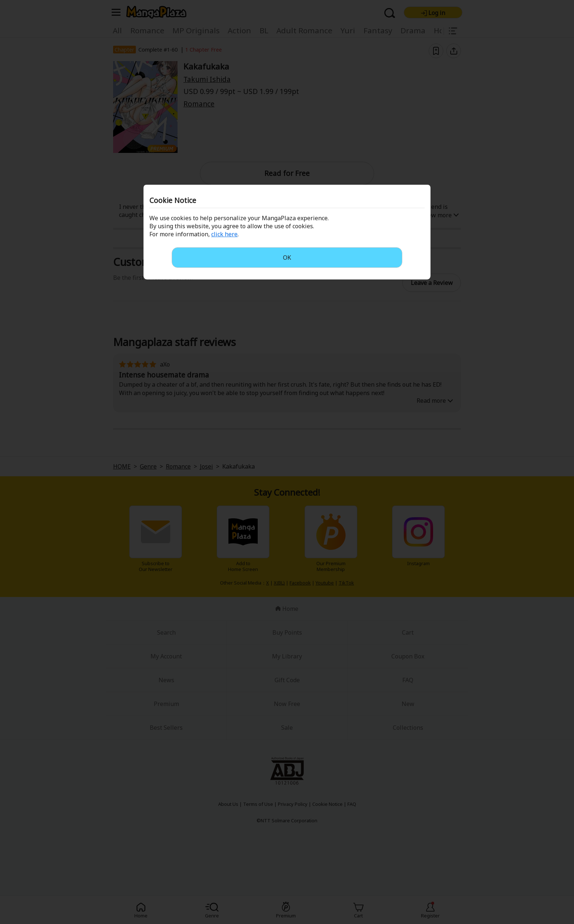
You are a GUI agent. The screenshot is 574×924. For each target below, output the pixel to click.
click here (224, 234)
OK (287, 258)
